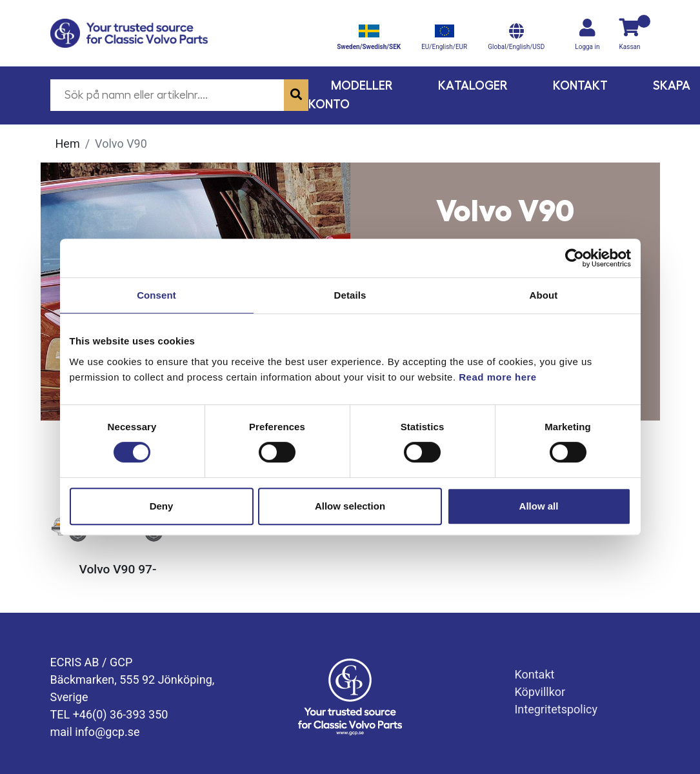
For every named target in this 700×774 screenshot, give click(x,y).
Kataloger (473, 85)
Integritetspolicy (556, 709)
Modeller (362, 85)
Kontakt (580, 85)
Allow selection (350, 506)
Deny (162, 506)
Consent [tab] (156, 295)
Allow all (539, 506)
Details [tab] (350, 295)
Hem (68, 144)
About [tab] (544, 295)
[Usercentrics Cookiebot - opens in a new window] (575, 258)
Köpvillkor (540, 692)
